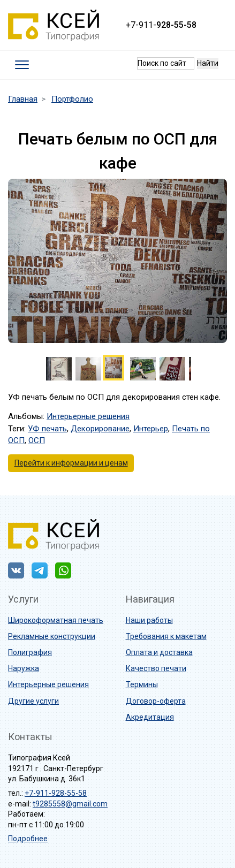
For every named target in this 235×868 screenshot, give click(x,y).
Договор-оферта (156, 701)
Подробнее (28, 839)
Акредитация (150, 717)
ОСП (37, 440)
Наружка (24, 668)
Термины (142, 684)
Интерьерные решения (88, 416)
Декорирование (100, 429)
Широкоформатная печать (56, 620)
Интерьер (151, 429)
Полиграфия (30, 652)
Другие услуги (33, 701)
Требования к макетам (166, 636)
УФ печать (47, 429)
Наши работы (149, 620)
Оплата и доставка (159, 652)
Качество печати (156, 668)
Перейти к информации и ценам (71, 463)
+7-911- (161, 25)
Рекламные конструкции (52, 636)
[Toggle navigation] (22, 65)
